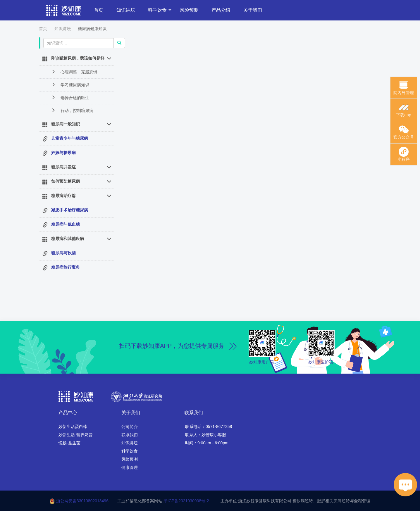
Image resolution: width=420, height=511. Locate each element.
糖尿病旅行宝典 (66, 267)
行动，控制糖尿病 (72, 110)
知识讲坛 (126, 10)
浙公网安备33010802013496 (82, 501)
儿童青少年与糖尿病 (70, 138)
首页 (99, 10)
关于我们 (253, 10)
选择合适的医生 (70, 97)
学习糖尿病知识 (70, 85)
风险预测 (189, 10)
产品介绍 (221, 10)
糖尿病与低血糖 (66, 224)
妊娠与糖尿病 (63, 153)
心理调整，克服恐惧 (74, 72)
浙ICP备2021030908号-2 (186, 501)
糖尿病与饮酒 (63, 253)
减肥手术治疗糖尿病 (70, 210)
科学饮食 (160, 10)
